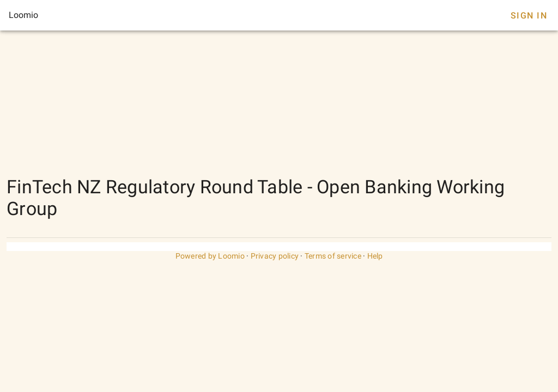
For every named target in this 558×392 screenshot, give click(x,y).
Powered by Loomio (210, 256)
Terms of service (333, 256)
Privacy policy (275, 256)
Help (375, 256)
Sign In (529, 16)
